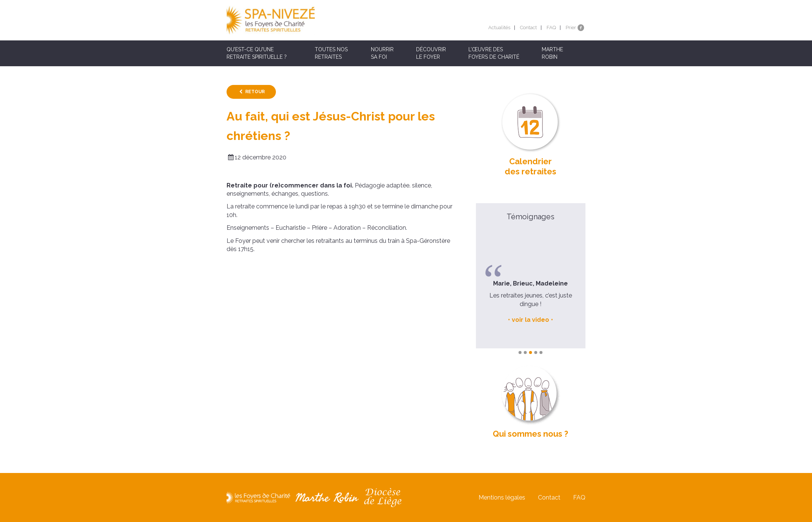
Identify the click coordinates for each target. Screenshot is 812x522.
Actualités (499, 28)
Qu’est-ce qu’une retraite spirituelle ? (257, 53)
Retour (255, 92)
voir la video (530, 320)
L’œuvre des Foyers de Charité (494, 53)
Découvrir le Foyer (431, 53)
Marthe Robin (552, 53)
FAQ (551, 28)
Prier (571, 28)
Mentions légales (502, 497)
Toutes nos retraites (331, 53)
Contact (528, 28)
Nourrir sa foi (382, 53)
